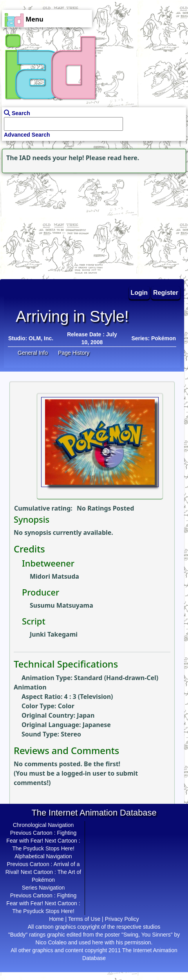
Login (139, 293)
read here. (123, 158)
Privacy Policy (122, 919)
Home (56, 919)
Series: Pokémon (154, 338)
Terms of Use (84, 919)
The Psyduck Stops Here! (43, 848)
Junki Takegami (54, 634)
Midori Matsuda (54, 576)
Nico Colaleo (51, 942)
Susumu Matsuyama (61, 605)
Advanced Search (27, 135)
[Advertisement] (49, 224)
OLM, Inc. (41, 338)
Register (166, 293)
